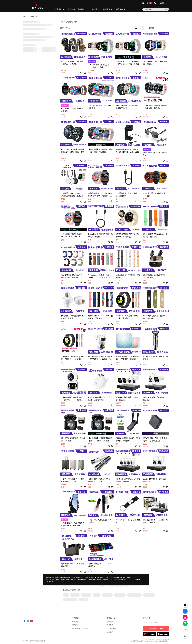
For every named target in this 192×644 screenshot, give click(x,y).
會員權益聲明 (112, 629)
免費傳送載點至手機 (156, 628)
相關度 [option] (151, 28)
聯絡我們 (110, 632)
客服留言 (110, 625)
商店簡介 (75, 625)
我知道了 (139, 580)
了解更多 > (49, 582)
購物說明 (110, 622)
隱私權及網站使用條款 (80, 629)
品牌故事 (75, 622)
